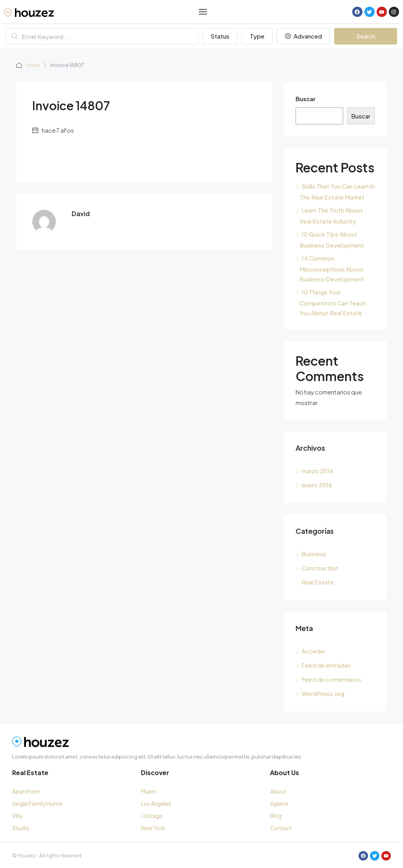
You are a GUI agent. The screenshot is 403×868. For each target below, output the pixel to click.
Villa (17, 816)
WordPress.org (323, 693)
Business (314, 554)
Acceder (313, 651)
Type (257, 36)
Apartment (26, 791)
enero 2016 (317, 485)
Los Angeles (156, 803)
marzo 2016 (317, 471)
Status (220, 36)
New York (153, 828)
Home (33, 65)
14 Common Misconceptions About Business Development (332, 268)
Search (366, 36)
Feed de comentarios (331, 679)
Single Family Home (37, 803)
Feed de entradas (326, 665)
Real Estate (318, 582)
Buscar (306, 99)
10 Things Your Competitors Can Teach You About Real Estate (333, 302)
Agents (279, 803)
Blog (276, 816)
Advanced (303, 36)
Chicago (152, 816)
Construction (320, 568)
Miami (148, 791)
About (278, 791)
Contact (281, 828)
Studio (21, 828)
